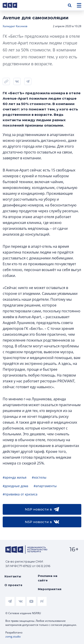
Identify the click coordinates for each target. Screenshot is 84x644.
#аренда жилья (15, 477)
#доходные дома (15, 486)
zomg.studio (13, 636)
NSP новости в (42, 509)
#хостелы (39, 477)
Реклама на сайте (48, 578)
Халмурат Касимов (15, 26)
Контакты (13, 576)
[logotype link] (14, 5)
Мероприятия (50, 589)
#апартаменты (45, 486)
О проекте (13, 585)
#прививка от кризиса (20, 494)
